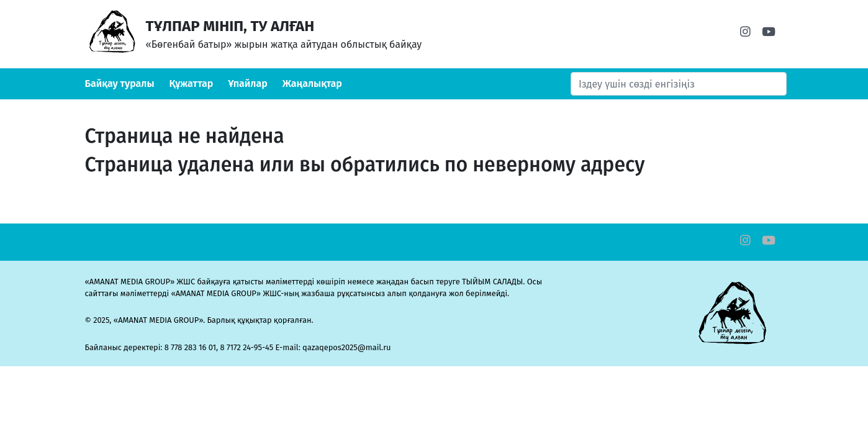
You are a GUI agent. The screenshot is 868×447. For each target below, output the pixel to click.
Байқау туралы (120, 84)
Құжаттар (192, 84)
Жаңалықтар (312, 84)
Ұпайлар (248, 84)
